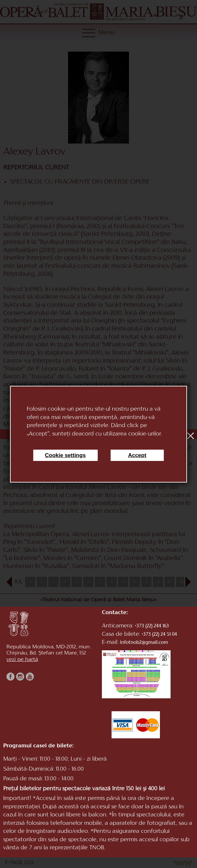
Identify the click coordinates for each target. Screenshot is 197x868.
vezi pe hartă (22, 660)
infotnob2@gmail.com (144, 643)
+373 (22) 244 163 (152, 626)
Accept (137, 455)
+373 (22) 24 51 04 (159, 635)
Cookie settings (65, 455)
